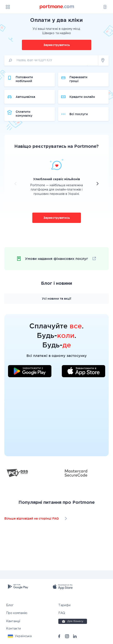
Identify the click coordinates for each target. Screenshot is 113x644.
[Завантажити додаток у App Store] (84, 372)
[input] (51, 60)
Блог (10, 605)
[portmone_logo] (57, 7)
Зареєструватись (57, 45)
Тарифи (64, 605)
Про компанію (17, 613)
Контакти (13, 629)
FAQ (62, 613)
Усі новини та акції (56, 299)
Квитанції (13, 621)
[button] (20, 636)
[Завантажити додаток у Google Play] (30, 372)
